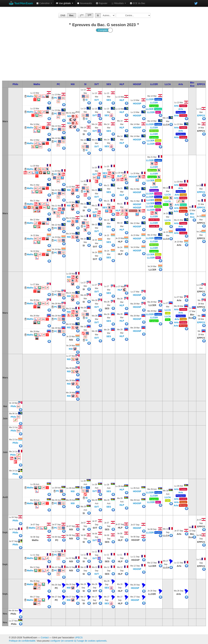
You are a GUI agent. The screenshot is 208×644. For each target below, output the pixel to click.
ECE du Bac (137, 3)
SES (109, 84)
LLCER (154, 84)
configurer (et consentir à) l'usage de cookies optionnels (78, 641)
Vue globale (64, 3)
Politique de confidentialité (22, 641)
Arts (181, 84)
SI (85, 84)
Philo (15, 84)
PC (58, 84)
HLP (122, 84)
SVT (97, 84)
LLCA (168, 84)
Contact (45, 638)
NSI (73, 84)
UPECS (79, 638)
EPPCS (201, 84)
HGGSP (137, 84)
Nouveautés (85, 3)
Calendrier (44, 3)
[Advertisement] (104, 56)
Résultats (119, 3)
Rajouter (102, 3)
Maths (37, 84)
